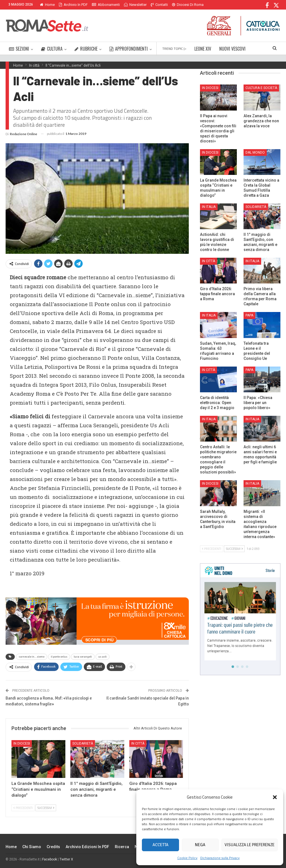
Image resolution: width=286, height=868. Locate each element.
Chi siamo (32, 847)
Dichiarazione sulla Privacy (220, 858)
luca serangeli (83, 657)
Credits (53, 847)
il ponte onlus (59, 657)
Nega (200, 845)
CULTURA (52, 49)
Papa (249, 315)
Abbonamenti (106, 5)
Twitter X (66, 859)
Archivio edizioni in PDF (87, 847)
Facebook (50, 859)
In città (138, 743)
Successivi (46, 808)
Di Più (178, 5)
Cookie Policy (187, 858)
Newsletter (135, 5)
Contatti (159, 5)
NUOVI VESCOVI (232, 49)
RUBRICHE (86, 49)
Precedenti (23, 808)
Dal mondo (255, 153)
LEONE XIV (203, 49)
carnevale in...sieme (32, 657)
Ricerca (122, 847)
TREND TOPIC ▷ (174, 49)
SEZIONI (19, 49)
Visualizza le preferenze (250, 845)
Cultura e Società (261, 88)
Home (47, 5)
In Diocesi (22, 743)
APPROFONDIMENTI (129, 49)
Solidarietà (83, 743)
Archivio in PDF (73, 5)
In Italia (209, 207)
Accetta (160, 845)
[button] (275, 797)
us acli (103, 657)
